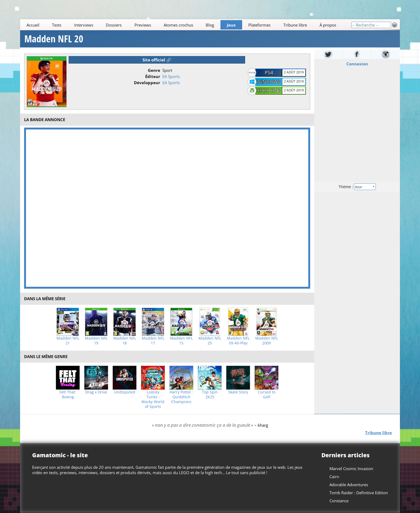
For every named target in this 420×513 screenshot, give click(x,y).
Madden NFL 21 (68, 341)
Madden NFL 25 (210, 341)
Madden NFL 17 (153, 341)
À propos (328, 25)
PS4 (269, 72)
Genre (154, 70)
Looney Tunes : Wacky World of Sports (153, 399)
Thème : (357, 187)
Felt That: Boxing (68, 395)
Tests (57, 25)
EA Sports (171, 76)
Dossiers (114, 25)
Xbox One (269, 90)
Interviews (84, 25)
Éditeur (153, 76)
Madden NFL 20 (54, 39)
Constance (339, 501)
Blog (210, 25)
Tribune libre (295, 25)
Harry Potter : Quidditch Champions (181, 397)
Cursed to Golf (267, 395)
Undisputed (125, 392)
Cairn (334, 477)
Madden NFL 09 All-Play (238, 341)
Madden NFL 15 (181, 341)
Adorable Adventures (349, 485)
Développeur (147, 83)
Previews (143, 25)
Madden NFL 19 (96, 341)
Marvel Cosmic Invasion (351, 469)
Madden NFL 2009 (267, 341)
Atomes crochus (178, 25)
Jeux (231, 25)
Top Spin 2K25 (210, 395)
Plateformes (260, 25)
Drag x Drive (96, 392)
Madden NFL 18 (125, 341)
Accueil (33, 25)
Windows (269, 81)
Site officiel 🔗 (157, 60)
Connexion (357, 64)
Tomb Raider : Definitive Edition (359, 493)
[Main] (186, 25)
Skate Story (238, 392)
